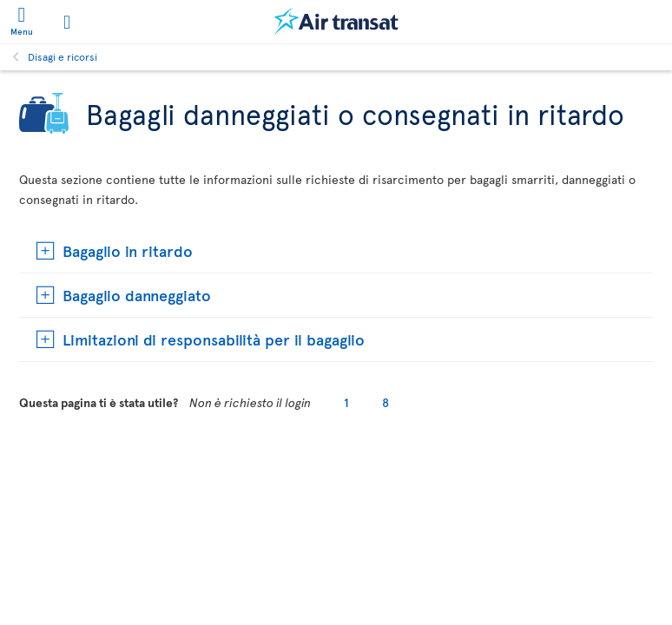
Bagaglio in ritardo (128, 250)
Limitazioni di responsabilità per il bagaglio (214, 339)
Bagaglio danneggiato (137, 295)
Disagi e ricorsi (63, 56)
